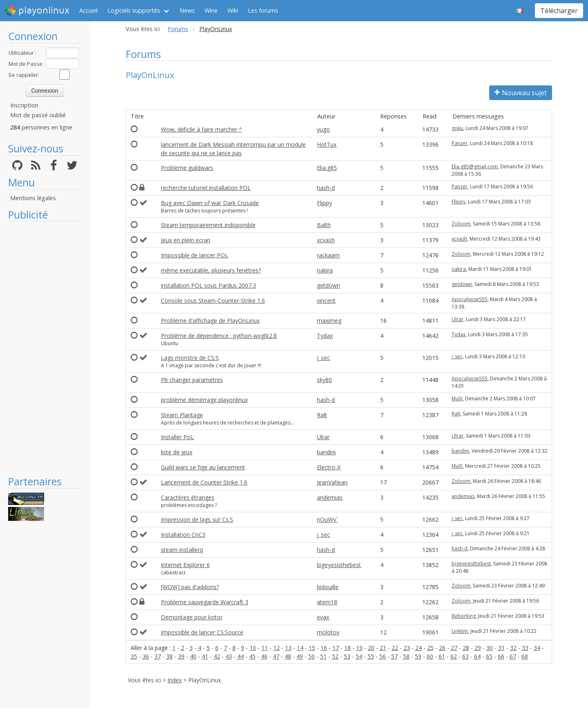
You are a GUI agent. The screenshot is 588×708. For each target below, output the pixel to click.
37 (158, 656)
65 (489, 656)
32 (513, 648)
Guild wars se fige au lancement (203, 467)
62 (454, 656)
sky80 (324, 380)
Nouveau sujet (521, 93)
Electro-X (329, 467)
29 (478, 648)
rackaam (328, 255)
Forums (178, 29)
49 (300, 656)
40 (193, 656)
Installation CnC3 (183, 535)
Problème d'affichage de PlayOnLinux (210, 320)
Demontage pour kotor (192, 617)
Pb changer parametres (192, 380)
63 (465, 656)
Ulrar (458, 319)
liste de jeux (177, 452)
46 (264, 656)
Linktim (460, 631)
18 (347, 648)
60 (430, 656)
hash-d (326, 188)
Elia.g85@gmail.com (475, 166)
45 (252, 656)
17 (336, 648)
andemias (330, 497)
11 (265, 648)
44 (241, 656)
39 (181, 656)
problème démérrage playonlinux (204, 400)
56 (383, 656)
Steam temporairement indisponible (208, 225)
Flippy (324, 203)
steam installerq (182, 550)
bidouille (328, 587)
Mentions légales (33, 198)
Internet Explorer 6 (185, 565)
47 (276, 656)
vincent (326, 300)
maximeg (329, 320)
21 (383, 648)
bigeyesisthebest (339, 565)
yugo (323, 129)
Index (175, 680)
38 (169, 656)
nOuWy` (327, 519)
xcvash (326, 240)
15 (312, 648)
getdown (329, 285)
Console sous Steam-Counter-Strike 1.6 (213, 300)
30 (490, 648)
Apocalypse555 (470, 299)
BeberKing (464, 616)
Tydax (325, 336)
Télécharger (559, 11)
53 (347, 656)
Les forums (263, 10)
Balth (324, 225)
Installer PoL (177, 437)
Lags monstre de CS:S (190, 358)
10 (253, 648)
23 (407, 648)
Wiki (233, 10)
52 (335, 656)
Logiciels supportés (134, 10)
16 (324, 648)
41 (205, 656)
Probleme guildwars (187, 168)
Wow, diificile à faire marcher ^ (202, 129)
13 (288, 648)
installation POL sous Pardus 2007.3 (208, 285)
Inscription (24, 105)
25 (430, 648)
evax (323, 617)
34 (537, 648)
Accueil (88, 10)
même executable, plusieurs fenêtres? (211, 270)
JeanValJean (332, 482)
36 (146, 656)
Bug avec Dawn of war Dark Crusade (210, 203)
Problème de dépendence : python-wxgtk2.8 (219, 336)
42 (217, 656)
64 (477, 656)
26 (442, 648)
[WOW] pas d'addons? (190, 587)
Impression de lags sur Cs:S (197, 519)
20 (371, 648)
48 (288, 656)
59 (418, 656)
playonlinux (37, 11)
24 (419, 648)
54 (359, 656)
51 (323, 656)
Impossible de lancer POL (195, 255)
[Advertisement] (45, 348)
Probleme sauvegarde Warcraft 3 (205, 602)
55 (371, 656)
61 (442, 656)
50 (312, 656)
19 (359, 648)
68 (525, 656)
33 (525, 648)
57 (394, 656)
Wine (211, 10)
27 (454, 648)
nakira (325, 270)
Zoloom (461, 224)
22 (395, 648)
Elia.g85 (327, 168)
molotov (328, 632)
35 (134, 656)
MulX (457, 399)
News (187, 10)
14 (300, 648)
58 (406, 656)
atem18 (327, 602)
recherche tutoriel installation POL (206, 188)
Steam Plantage (182, 415)
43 (229, 656)
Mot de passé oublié (38, 115)
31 (501, 648)
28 (466, 648)
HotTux (327, 144)
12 (276, 648)
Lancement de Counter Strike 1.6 (204, 482)
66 (501, 656)
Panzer (460, 143)
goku (457, 128)
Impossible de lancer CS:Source (202, 632)
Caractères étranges (188, 497)
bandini (326, 452)
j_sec (323, 358)
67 (513, 656)
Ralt (322, 415)
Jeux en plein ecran (186, 240)
